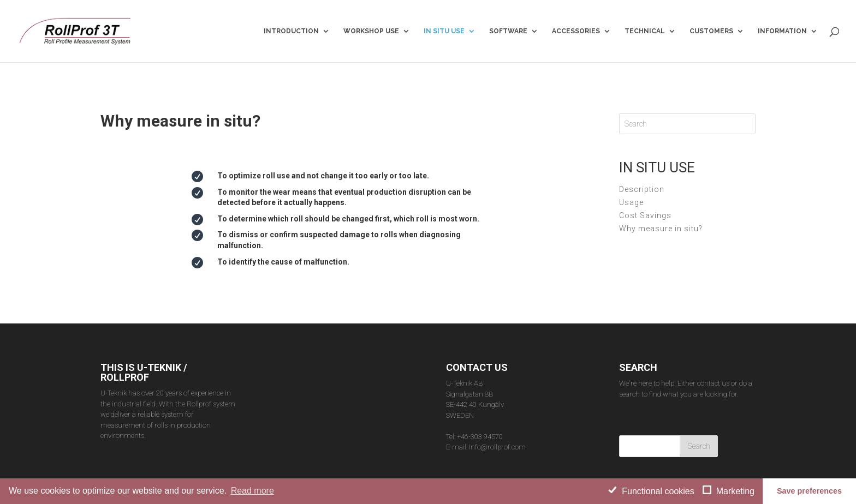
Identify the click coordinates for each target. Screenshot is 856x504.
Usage (631, 184)
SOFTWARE (508, 31)
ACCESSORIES (576, 31)
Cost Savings (645, 197)
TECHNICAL (645, 31)
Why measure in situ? (661, 210)
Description (642, 171)
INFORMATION (782, 31)
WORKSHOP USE (371, 31)
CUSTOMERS (711, 31)
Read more (252, 491)
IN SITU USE (444, 31)
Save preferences (809, 491)
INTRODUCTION (291, 31)
